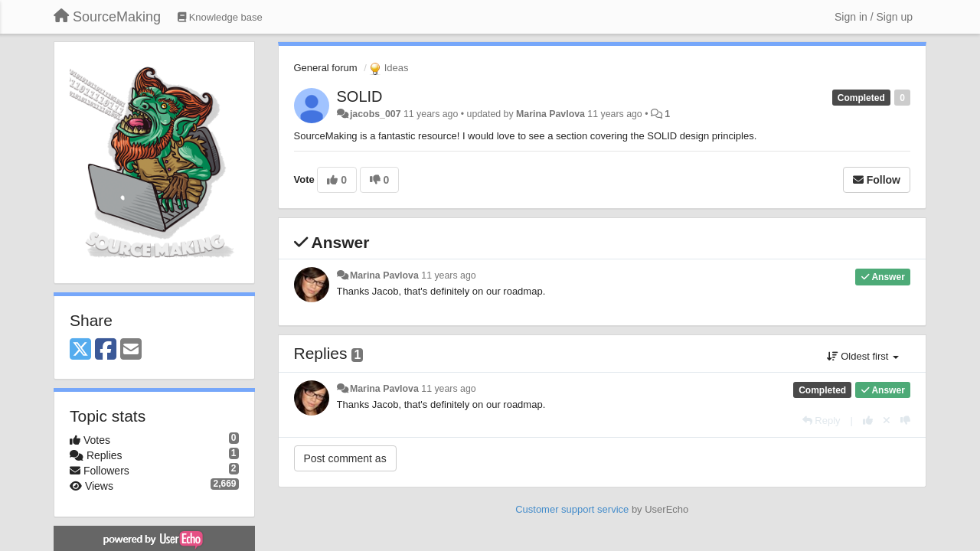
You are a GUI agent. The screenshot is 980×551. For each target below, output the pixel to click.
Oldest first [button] (863, 356)
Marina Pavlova (550, 114)
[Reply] (822, 421)
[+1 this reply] (868, 421)
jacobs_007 (376, 114)
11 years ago (448, 275)
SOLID (360, 96)
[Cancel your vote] (887, 421)
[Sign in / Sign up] (874, 17)
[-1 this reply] (905, 421)
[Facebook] (106, 350)
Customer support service (572, 509)
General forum (326, 68)
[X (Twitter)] (80, 350)
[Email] (131, 350)
